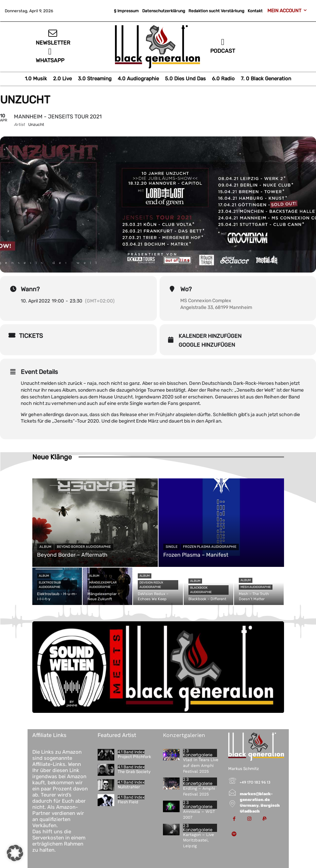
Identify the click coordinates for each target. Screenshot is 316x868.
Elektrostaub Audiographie (50, 585)
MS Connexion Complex (206, 301)
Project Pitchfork (134, 757)
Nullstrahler (129, 787)
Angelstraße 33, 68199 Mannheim (216, 307)
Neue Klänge (52, 457)
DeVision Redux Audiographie (151, 585)
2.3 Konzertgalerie (198, 753)
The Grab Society (134, 772)
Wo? (186, 289)
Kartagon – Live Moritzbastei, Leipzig (198, 840)
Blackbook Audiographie (201, 590)
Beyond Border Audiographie (84, 547)
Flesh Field (128, 802)
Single (172, 547)
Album (45, 547)
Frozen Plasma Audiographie (210, 547)
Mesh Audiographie (256, 587)
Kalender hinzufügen (210, 336)
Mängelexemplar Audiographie (103, 585)
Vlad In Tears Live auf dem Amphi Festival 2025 (201, 766)
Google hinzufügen (207, 345)
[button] (15, 853)
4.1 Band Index (131, 752)
